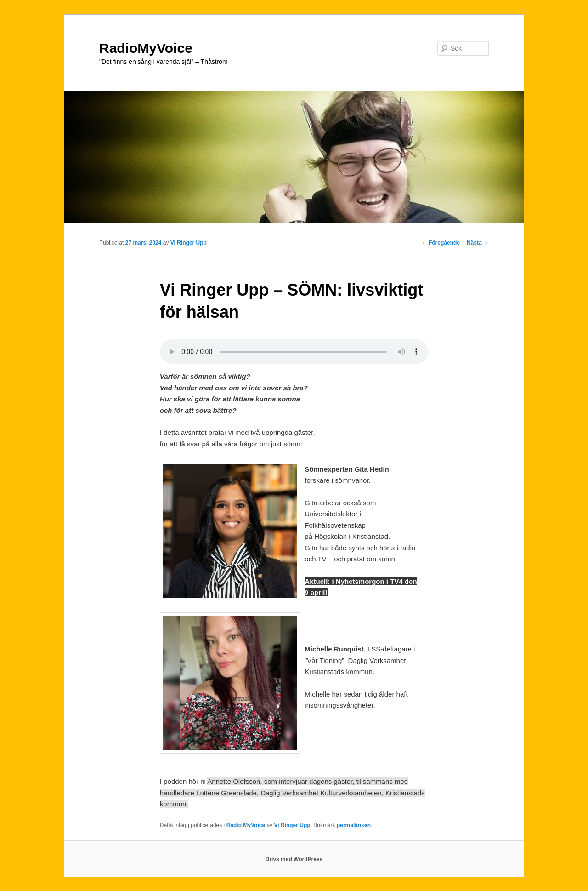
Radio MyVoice (246, 825)
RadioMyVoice (146, 48)
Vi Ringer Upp (189, 243)
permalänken (354, 825)
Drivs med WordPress (294, 859)
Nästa (478, 243)
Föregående (441, 243)
